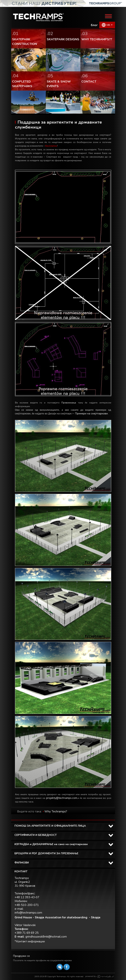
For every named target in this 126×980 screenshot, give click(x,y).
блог (94, 25)
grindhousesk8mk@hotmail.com (46, 937)
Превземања (69, 403)
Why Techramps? (56, 811)
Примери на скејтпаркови (91, 414)
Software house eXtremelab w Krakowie (105, 977)
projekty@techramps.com (62, 798)
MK (108, 25)
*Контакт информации (30, 941)
